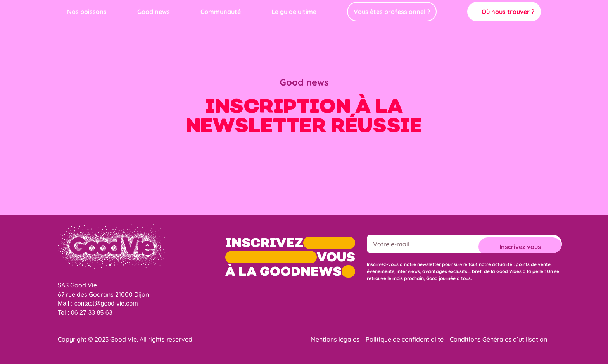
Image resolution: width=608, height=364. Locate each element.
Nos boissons (87, 12)
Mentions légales (335, 339)
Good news (154, 12)
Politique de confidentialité (405, 339)
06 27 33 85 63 (92, 313)
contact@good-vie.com (106, 303)
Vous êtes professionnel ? (392, 12)
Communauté (221, 12)
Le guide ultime (294, 12)
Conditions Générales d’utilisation (498, 339)
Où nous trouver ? (508, 12)
